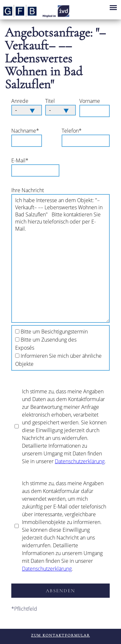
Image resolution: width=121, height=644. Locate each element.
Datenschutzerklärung (80, 461)
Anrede (20, 101)
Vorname (90, 101)
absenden (60, 591)
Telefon (73, 131)
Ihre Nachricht (28, 190)
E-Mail (23, 160)
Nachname (25, 131)
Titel (50, 101)
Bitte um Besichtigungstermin (54, 332)
